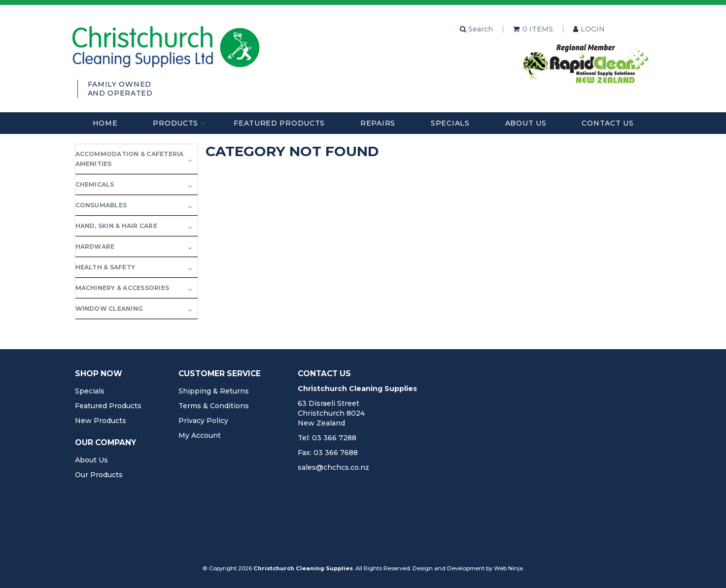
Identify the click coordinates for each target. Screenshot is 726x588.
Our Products (99, 475)
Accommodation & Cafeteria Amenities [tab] (130, 159)
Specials (450, 123)
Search (476, 29)
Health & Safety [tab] (105, 267)
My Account (200, 435)
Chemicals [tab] (95, 184)
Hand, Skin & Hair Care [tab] (116, 226)
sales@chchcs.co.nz (333, 467)
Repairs (378, 123)
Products (175, 123)
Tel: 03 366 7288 (327, 438)
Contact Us (607, 123)
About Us (526, 123)
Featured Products (279, 123)
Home (105, 123)
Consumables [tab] (101, 205)
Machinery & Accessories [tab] (122, 288)
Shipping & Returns (214, 391)
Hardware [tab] (95, 246)
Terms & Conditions (214, 406)
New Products (101, 421)
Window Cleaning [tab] (109, 309)
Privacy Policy (203, 421)
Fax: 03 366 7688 (328, 453)
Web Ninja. (509, 568)
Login (593, 29)
